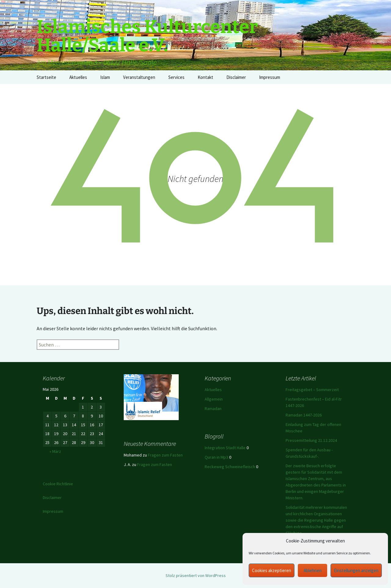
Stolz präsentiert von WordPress (196, 575)
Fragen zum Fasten (165, 455)
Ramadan (213, 409)
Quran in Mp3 (216, 457)
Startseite (46, 77)
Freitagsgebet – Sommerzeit (312, 390)
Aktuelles (78, 77)
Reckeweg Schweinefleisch (230, 467)
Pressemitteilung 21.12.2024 (311, 440)
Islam (105, 77)
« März (55, 451)
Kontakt (205, 77)
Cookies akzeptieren (272, 570)
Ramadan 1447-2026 (304, 415)
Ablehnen (313, 570)
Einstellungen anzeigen (356, 570)
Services (176, 77)
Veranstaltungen (139, 77)
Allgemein (214, 399)
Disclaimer (236, 77)
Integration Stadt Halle (225, 448)
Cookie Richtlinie (58, 484)
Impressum (270, 77)
